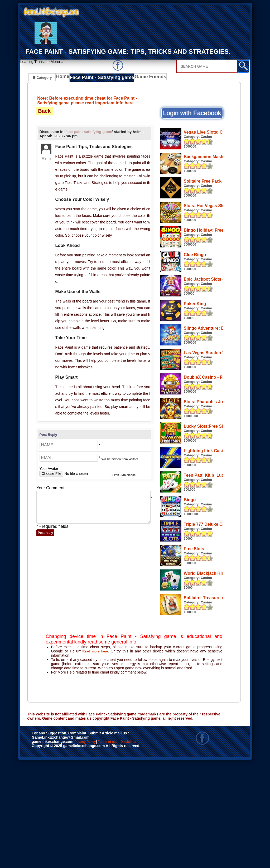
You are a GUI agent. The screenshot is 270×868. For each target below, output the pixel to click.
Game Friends (143, 78)
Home (64, 78)
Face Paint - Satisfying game (100, 78)
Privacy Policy (90, 847)
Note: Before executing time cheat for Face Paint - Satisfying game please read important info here (87, 101)
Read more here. (97, 757)
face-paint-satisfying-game (89, 132)
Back (44, 111)
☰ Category (42, 77)
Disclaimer (44, 853)
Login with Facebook (192, 113)
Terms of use (123, 847)
